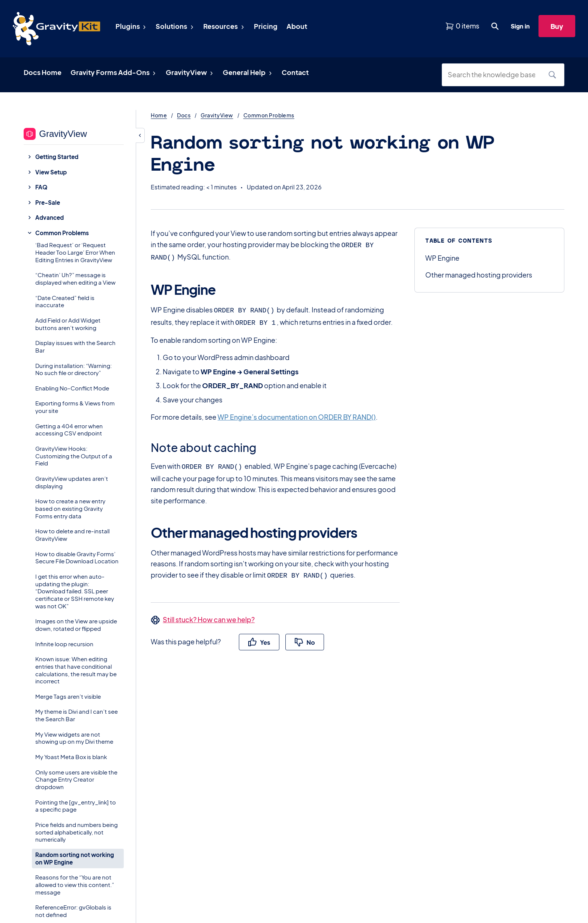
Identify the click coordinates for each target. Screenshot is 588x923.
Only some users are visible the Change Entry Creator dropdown (76, 780)
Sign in (520, 26)
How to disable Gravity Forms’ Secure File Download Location (77, 558)
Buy (557, 26)
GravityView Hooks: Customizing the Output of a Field (74, 456)
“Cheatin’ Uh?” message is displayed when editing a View (75, 278)
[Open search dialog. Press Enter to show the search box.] (495, 26)
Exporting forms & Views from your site (75, 407)
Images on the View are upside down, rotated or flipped (76, 625)
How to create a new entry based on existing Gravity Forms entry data (70, 508)
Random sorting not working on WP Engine (75, 858)
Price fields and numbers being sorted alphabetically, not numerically (76, 832)
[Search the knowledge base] (494, 75)
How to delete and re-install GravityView (72, 535)
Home (159, 115)
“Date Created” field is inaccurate (65, 301)
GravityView (217, 115)
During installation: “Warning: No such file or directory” (73, 369)
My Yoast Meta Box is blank (71, 757)
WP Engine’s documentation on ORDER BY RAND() (297, 414)
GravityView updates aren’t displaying (72, 482)
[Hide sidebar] (140, 135)
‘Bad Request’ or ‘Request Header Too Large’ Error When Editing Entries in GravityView (75, 252)
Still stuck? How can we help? (209, 615)
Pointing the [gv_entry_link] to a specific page (76, 806)
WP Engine (442, 258)
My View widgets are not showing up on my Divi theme (74, 738)
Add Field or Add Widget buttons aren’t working (68, 324)
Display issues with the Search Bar (75, 346)
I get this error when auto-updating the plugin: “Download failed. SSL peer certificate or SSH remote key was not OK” (75, 591)
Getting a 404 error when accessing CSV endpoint (69, 430)
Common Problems (269, 115)
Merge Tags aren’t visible (68, 696)
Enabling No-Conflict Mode (72, 388)
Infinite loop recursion (64, 644)
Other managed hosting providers (479, 275)
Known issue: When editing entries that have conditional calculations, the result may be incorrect (76, 670)
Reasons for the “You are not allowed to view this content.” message (75, 885)
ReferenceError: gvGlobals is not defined (73, 911)
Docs (184, 115)
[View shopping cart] (462, 26)
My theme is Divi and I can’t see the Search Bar (76, 715)
